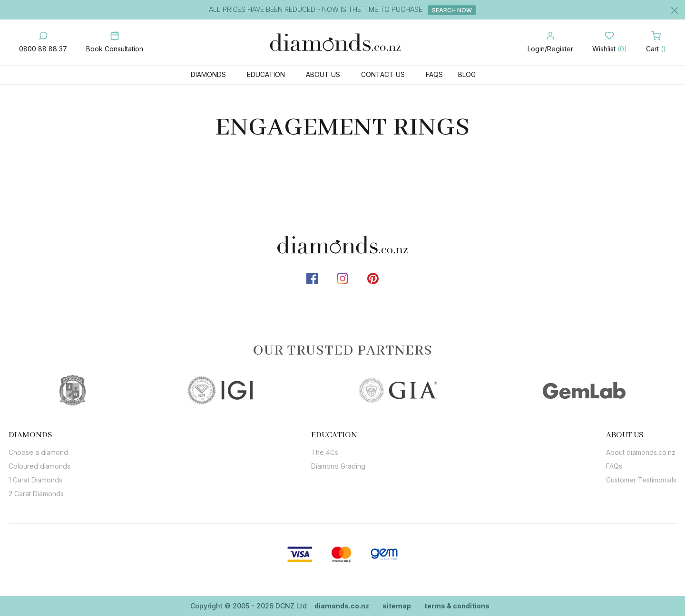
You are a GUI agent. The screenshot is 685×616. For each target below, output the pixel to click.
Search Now (452, 10)
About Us (323, 74)
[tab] (39, 435)
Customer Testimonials (641, 480)
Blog (467, 74)
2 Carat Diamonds (36, 494)
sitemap (397, 606)
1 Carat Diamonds (35, 480)
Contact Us (383, 74)
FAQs (434, 74)
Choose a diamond (38, 452)
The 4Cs (325, 452)
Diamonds (208, 74)
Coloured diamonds (39, 466)
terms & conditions (457, 606)
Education (266, 74)
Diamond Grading (338, 466)
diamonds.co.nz (342, 606)
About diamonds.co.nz (641, 452)
